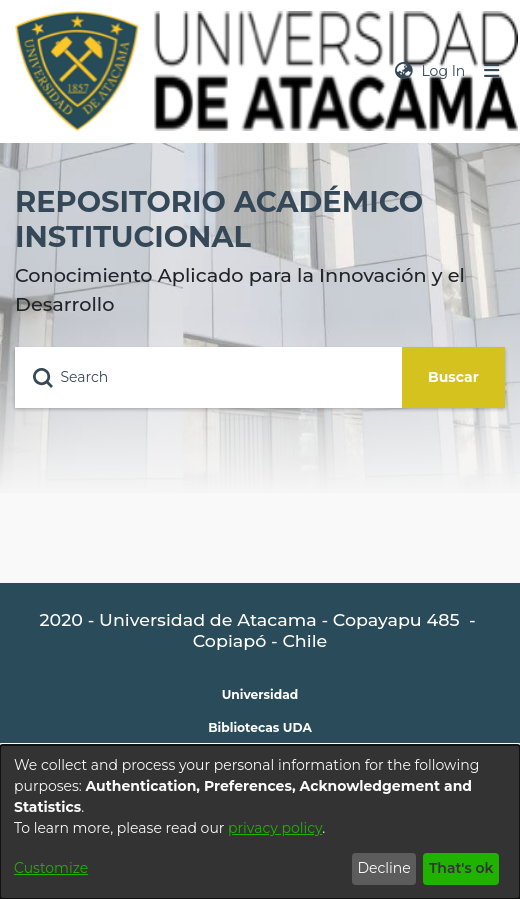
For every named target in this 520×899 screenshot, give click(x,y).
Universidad (260, 694)
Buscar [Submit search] (453, 377)
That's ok (461, 868)
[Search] (208, 377)
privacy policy (275, 828)
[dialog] (260, 822)
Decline (383, 868)
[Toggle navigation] (492, 71)
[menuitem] (404, 71)
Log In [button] (444, 71)
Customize (51, 868)
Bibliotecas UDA (260, 727)
